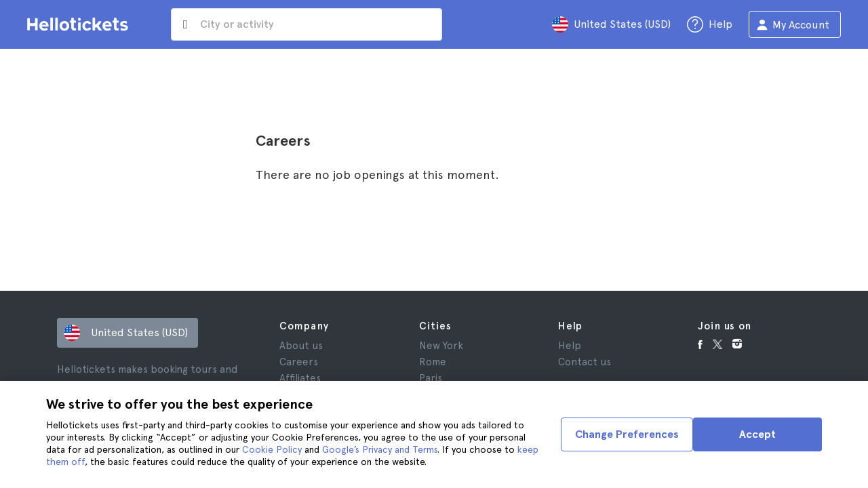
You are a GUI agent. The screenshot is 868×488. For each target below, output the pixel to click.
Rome (433, 362)
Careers (299, 362)
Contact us (585, 362)
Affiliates (300, 378)
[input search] (307, 24)
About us (301, 346)
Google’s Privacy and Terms (380, 449)
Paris (431, 378)
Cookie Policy (272, 449)
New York (441, 346)
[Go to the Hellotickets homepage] (80, 24)
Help (570, 346)
